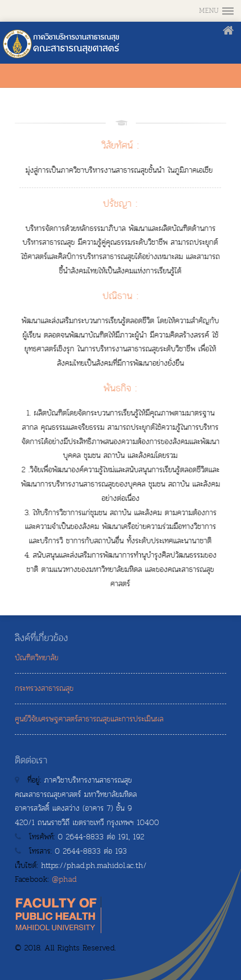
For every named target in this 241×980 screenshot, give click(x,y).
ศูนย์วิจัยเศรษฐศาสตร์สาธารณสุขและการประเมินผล (89, 719)
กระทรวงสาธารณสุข (44, 688)
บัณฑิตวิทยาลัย (37, 658)
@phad (64, 879)
